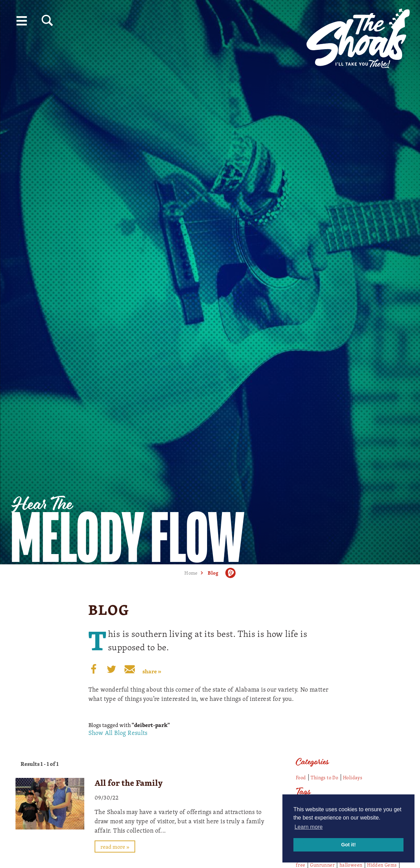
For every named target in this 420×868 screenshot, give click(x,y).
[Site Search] (47, 20)
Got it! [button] (348, 845)
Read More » (115, 847)
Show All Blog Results (118, 733)
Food (301, 777)
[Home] (358, 36)
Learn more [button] (309, 827)
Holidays (353, 777)
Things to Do (324, 777)
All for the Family (129, 783)
